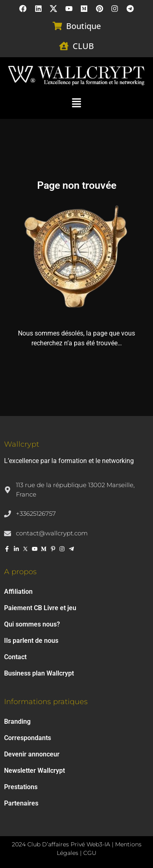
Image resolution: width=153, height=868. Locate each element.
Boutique (83, 26)
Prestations (21, 787)
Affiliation (18, 592)
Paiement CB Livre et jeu (40, 608)
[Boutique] (57, 26)
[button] (76, 102)
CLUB (83, 46)
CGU (90, 853)
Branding (17, 721)
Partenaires (21, 803)
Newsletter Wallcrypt (34, 771)
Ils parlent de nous (31, 641)
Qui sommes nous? (32, 624)
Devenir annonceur (32, 754)
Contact (15, 657)
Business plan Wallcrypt (39, 673)
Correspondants (28, 738)
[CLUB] (64, 46)
